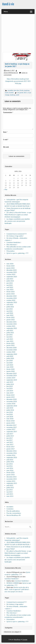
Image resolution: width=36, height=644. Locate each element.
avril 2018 (10, 417)
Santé (7, 93)
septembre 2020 (12, 354)
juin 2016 (10, 464)
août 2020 (10, 356)
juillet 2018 (10, 410)
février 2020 (11, 369)
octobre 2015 (11, 481)
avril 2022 (10, 313)
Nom (5, 132)
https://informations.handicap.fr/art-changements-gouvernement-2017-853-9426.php (18, 81)
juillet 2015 (10, 488)
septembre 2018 (12, 406)
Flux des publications (13, 511)
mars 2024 (10, 264)
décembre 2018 (12, 399)
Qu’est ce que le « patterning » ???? (17, 253)
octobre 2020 (11, 352)
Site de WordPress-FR (13, 515)
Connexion (10, 509)
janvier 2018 (11, 423)
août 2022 (10, 305)
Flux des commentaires (14, 513)
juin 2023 (10, 283)
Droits (22, 90)
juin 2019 (10, 386)
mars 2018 (10, 419)
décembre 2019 (12, 373)
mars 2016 (10, 470)
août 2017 (10, 434)
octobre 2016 (11, 455)
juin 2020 (10, 361)
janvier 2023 (11, 294)
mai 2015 (10, 492)
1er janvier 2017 (22, 93)
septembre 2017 (12, 432)
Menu (6, 11)
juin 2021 (10, 335)
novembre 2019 (12, 376)
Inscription (10, 507)
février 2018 (11, 421)
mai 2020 (10, 363)
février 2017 (11, 447)
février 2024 (11, 266)
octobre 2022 (11, 300)
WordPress (17, 640)
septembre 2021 (12, 328)
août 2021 (10, 330)
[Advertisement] (18, 34)
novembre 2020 (12, 350)
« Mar (5, 189)
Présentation (11, 251)
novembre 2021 (12, 324)
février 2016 (11, 472)
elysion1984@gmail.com (11, 73)
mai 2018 (10, 414)
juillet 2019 (10, 384)
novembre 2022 (12, 298)
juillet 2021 (10, 333)
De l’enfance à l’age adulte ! (15, 236)
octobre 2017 (11, 429)
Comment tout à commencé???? (17, 234)
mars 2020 (10, 367)
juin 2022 (10, 309)
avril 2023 (10, 287)
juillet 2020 (10, 358)
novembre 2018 (12, 401)
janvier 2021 (11, 345)
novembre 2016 (12, 453)
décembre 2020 (12, 348)
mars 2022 (10, 315)
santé (18, 95)
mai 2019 (10, 388)
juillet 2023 (10, 281)
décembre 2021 (12, 322)
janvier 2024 (11, 268)
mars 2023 (10, 290)
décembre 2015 (12, 477)
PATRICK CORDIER (13, 583)
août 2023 (10, 279)
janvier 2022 (11, 320)
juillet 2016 (10, 462)
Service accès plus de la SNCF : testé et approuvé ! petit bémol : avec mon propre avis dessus (17, 590)
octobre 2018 (11, 404)
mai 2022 (10, 311)
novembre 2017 (12, 427)
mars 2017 (10, 444)
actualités (10, 90)
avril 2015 (10, 494)
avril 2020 (10, 365)
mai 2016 (10, 466)
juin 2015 (10, 490)
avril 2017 (10, 442)
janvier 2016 (11, 475)
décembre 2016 (12, 451)
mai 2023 (10, 285)
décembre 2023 (12, 270)
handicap (27, 90)
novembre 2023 (12, 272)
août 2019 (10, 382)
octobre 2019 (11, 378)
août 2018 (10, 408)
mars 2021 (10, 341)
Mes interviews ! (12, 245)
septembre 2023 (12, 277)
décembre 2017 (12, 425)
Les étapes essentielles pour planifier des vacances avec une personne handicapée (17, 221)
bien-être (16, 90)
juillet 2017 (10, 436)
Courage (25, 640)
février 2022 (11, 317)
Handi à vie (8, 4)
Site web (6, 147)
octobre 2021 (11, 326)
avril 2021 (10, 339)
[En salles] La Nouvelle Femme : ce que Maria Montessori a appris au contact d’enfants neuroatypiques (18, 215)
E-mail (6, 140)
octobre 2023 (11, 274)
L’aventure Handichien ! (14, 242)
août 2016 (10, 460)
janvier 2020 (11, 371)
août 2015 (10, 485)
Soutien (11, 93)
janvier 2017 (11, 449)
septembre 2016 (12, 457)
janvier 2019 (11, 397)
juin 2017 (10, 438)
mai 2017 (10, 440)
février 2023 (11, 292)
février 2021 (11, 343)
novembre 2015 (12, 479)
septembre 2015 (12, 483)
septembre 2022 (12, 302)
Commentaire (8, 112)
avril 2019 (10, 391)
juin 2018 (10, 412)
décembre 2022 (12, 296)
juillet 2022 (10, 307)
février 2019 (11, 395)
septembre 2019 (12, 380)
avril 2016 (10, 468)
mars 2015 (10, 496)
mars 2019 (10, 393)
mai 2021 (10, 337)
